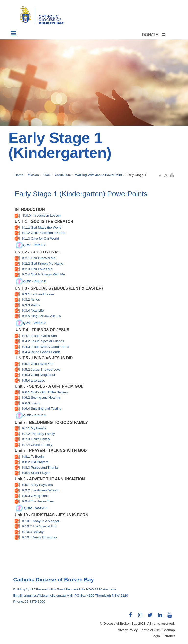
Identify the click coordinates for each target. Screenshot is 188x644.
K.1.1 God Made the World (42, 227)
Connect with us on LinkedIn (160, 617)
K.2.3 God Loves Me (37, 269)
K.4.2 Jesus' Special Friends (43, 341)
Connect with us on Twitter (150, 617)
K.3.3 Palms (31, 305)
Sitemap (169, 630)
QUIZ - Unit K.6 (34, 415)
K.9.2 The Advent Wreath (41, 490)
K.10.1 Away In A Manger (41, 521)
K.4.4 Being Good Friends (41, 352)
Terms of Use (150, 630)
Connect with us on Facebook (131, 617)
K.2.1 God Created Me (39, 258)
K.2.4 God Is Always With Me (43, 274)
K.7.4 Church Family (37, 445)
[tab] (160, 35)
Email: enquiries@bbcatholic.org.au (39, 595)
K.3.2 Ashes (31, 300)
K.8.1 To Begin (33, 456)
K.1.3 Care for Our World (40, 238)
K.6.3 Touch (31, 403)
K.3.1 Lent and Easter (38, 294)
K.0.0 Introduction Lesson (42, 215)
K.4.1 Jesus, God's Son (39, 336)
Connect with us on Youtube (170, 617)
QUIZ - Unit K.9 (36, 508)
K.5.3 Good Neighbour (39, 375)
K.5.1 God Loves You (38, 364)
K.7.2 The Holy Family (38, 434)
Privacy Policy (127, 630)
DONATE (150, 35)
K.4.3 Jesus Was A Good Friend (46, 347)
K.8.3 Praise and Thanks (40, 467)
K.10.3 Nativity (33, 532)
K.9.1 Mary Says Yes (37, 485)
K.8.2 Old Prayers (35, 462)
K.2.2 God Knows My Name (43, 264)
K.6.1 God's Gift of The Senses (45, 392)
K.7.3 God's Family (36, 439)
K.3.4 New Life (33, 311)
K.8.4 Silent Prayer (36, 473)
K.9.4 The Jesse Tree (38, 501)
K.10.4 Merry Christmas (40, 537)
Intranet (169, 636)
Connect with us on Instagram (141, 617)
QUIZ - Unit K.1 (34, 245)
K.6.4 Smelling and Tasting (42, 409)
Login (156, 636)
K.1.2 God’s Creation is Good (44, 233)
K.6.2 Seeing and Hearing (41, 398)
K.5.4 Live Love (34, 380)
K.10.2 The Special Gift (39, 526)
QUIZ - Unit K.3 (34, 322)
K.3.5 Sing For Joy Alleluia (41, 316)
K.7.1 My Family (34, 428)
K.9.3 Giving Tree (35, 496)
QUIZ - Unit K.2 (34, 281)
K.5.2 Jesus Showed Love (41, 369)
